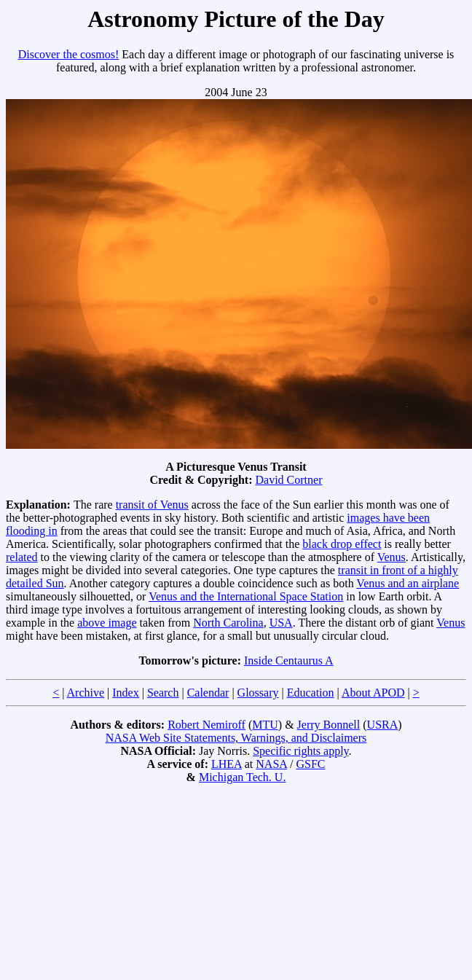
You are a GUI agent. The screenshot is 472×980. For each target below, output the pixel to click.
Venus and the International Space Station (246, 596)
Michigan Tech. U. (242, 777)
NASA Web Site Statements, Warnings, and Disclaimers (236, 738)
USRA (383, 725)
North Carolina (228, 623)
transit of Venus (152, 505)
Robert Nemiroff (206, 725)
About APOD (373, 693)
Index (125, 693)
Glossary (258, 693)
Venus (392, 557)
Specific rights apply (300, 751)
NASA (271, 764)
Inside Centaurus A (289, 660)
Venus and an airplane (408, 583)
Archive (86, 693)
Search (163, 693)
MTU (265, 725)
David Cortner (289, 480)
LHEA (227, 764)
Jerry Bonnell (329, 725)
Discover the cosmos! (69, 54)
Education (311, 693)
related (22, 557)
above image (107, 623)
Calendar (208, 693)
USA (281, 623)
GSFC (310, 764)
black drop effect (342, 544)
